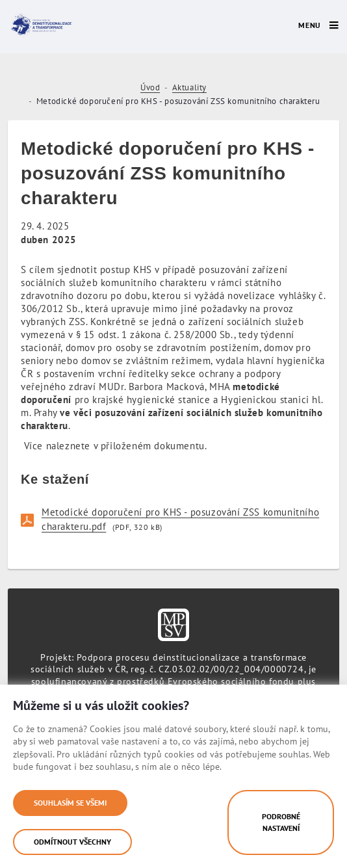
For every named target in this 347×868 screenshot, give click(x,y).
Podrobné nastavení (281, 822)
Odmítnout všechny (72, 842)
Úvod (150, 87)
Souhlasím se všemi (70, 803)
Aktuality (189, 87)
